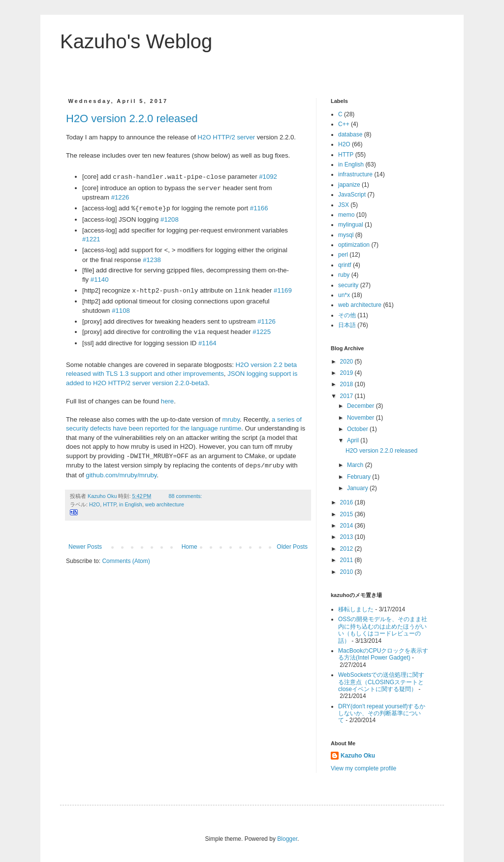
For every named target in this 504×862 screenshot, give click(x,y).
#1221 (91, 239)
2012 (347, 549)
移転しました (356, 609)
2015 (347, 514)
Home (189, 547)
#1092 (268, 177)
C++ (344, 124)
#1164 (207, 343)
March (356, 465)
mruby (231, 419)
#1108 (121, 311)
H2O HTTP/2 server (227, 137)
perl (343, 255)
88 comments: (186, 496)
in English (131, 504)
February (360, 477)
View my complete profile (363, 768)
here (167, 401)
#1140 (100, 280)
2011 (347, 560)
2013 (347, 537)
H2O (94, 504)
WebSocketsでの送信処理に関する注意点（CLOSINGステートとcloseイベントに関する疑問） (381, 682)
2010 (347, 572)
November (362, 418)
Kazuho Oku (358, 756)
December (362, 406)
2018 (347, 384)
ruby (344, 275)
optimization (354, 245)
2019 (347, 373)
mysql (346, 235)
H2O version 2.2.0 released (132, 118)
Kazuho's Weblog (136, 41)
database (350, 134)
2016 (347, 502)
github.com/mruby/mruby (121, 475)
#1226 (120, 197)
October (358, 429)
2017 (347, 396)
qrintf (345, 265)
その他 (347, 315)
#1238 (152, 260)
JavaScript (352, 195)
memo (346, 215)
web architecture (165, 504)
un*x (344, 295)
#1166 (259, 209)
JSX (344, 205)
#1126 (267, 321)
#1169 (283, 291)
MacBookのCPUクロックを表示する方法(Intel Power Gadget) (383, 654)
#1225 (262, 332)
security (348, 285)
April (354, 440)
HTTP (110, 504)
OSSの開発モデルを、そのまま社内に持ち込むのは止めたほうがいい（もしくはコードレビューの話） (383, 630)
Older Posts (292, 547)
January (358, 488)
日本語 (347, 325)
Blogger (287, 839)
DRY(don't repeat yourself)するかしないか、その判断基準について (382, 713)
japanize (349, 185)
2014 (347, 526)
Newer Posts (85, 547)
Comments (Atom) (126, 561)
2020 (347, 362)
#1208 (170, 219)
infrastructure (355, 174)
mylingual (351, 225)
